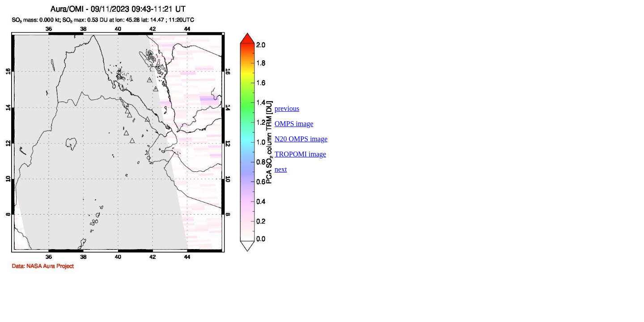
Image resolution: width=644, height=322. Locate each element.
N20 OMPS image (301, 139)
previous (287, 108)
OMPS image (294, 124)
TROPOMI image (300, 154)
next (281, 169)
